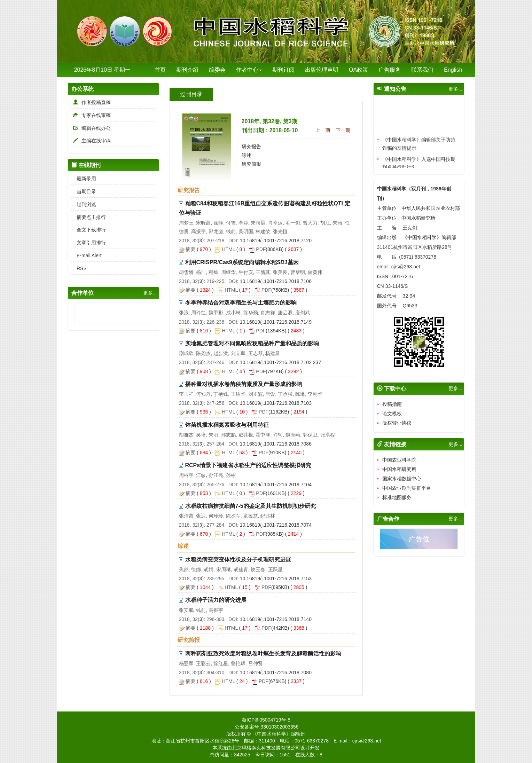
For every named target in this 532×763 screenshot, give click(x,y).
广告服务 (390, 70)
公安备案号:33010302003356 (267, 727)
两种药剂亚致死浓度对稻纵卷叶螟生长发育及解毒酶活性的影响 (263, 654)
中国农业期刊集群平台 (407, 488)
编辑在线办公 (91, 128)
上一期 (323, 130)
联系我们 (422, 70)
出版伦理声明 (322, 70)
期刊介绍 (187, 70)
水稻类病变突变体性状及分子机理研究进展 (238, 560)
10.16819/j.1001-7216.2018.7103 (276, 403)
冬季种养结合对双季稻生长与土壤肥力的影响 (241, 303)
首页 (160, 70)
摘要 (190, 249)
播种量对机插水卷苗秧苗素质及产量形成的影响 (244, 384)
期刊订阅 (283, 70)
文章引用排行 (89, 243)
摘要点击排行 (89, 217)
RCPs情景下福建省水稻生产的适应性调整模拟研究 (248, 465)
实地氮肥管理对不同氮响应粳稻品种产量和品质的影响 (252, 343)
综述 (247, 155)
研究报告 (251, 147)
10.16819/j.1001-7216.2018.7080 (276, 672)
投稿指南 (392, 404)
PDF (261, 249)
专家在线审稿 (91, 115)
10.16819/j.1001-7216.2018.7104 (276, 485)
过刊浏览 (84, 204)
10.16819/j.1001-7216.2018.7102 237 (281, 362)
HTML (228, 249)
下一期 (343, 130)
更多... (150, 293)
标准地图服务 (397, 497)
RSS (79, 268)
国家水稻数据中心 (402, 479)
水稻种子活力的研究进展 (216, 600)
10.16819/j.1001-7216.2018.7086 (276, 444)
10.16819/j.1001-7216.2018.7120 (276, 241)
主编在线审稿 (91, 141)
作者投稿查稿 (91, 102)
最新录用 (84, 179)
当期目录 (84, 191)
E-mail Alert (87, 255)
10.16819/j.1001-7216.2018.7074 (276, 525)
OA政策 (358, 70)
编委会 (217, 70)
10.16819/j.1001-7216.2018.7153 (276, 579)
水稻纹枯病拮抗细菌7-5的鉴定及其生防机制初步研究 (251, 506)
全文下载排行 (89, 230)
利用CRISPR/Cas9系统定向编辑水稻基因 (242, 262)
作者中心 (249, 70)
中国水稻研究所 (399, 469)
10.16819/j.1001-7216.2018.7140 (276, 619)
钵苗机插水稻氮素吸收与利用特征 (227, 425)
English (453, 70)
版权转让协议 (397, 423)
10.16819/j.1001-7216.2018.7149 (276, 322)
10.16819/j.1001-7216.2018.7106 (276, 281)
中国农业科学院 (399, 460)
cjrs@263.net (367, 741)
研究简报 (251, 164)
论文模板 (392, 414)
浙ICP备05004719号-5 (266, 720)
